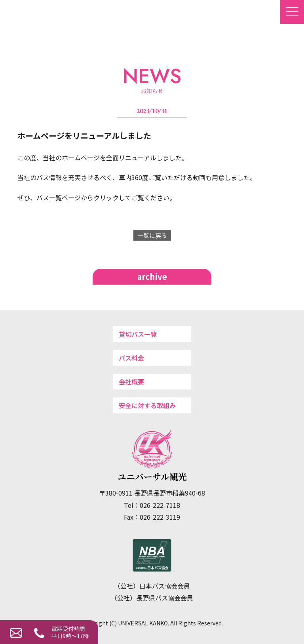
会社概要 (131, 382)
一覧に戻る (152, 235)
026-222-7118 (37, 632)
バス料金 (131, 358)
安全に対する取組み (147, 405)
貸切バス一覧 (138, 334)
